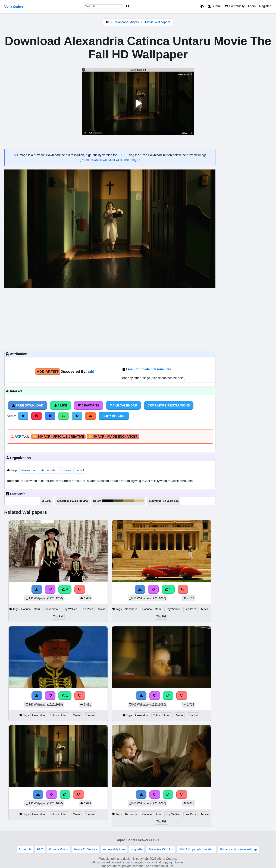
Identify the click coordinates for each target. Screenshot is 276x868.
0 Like (60, 405)
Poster (78, 481)
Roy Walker (70, 609)
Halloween (29, 481)
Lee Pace (87, 609)
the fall (79, 470)
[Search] (128, 6)
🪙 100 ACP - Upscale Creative (58, 437)
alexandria (28, 470)
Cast (146, 481)
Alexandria (51, 609)
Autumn (186, 481)
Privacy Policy (58, 849)
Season (103, 481)
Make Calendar (123, 405)
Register (265, 6)
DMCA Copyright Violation (196, 849)
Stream (53, 481)
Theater (90, 481)
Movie (102, 609)
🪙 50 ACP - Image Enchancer (113, 437)
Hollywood (159, 481)
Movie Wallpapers (158, 22)
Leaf (42, 481)
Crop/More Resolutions (169, 405)
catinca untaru (49, 470)
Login (252, 6)
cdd (91, 371)
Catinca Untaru (31, 609)
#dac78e (139, 501)
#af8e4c (128, 501)
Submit (215, 6)
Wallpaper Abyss (127, 22)
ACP (18, 437)
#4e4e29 (118, 501)
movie (67, 470)
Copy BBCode (114, 416)
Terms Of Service (86, 849)
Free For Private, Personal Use (149, 369)
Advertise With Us (161, 849)
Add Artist (48, 371)
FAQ (40, 849)
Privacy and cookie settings (239, 849)
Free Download (27, 405)
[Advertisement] (110, 319)
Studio (115, 481)
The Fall (58, 616)
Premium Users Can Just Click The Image (110, 160)
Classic (174, 481)
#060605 (107, 501)
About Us (25, 849)
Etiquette (137, 849)
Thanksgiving (131, 481)
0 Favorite (89, 405)
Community (235, 6)
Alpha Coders (14, 7)
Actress (65, 481)
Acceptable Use (114, 849)
